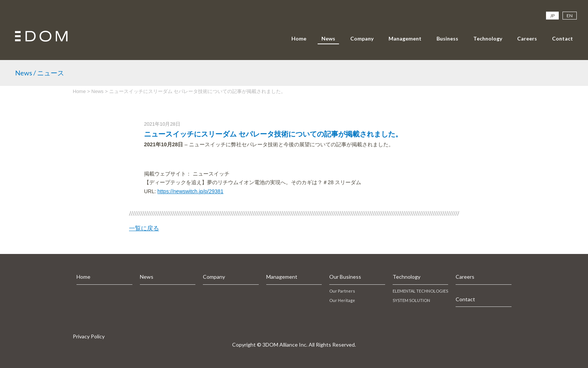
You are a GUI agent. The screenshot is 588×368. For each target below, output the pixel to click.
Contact (562, 38)
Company (362, 38)
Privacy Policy (89, 336)
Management (405, 38)
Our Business (345, 277)
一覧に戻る (144, 228)
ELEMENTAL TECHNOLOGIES (420, 291)
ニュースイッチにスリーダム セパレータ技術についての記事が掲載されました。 (273, 134)
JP (552, 16)
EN (570, 16)
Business (447, 38)
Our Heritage (342, 300)
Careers (527, 38)
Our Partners (342, 291)
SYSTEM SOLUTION (411, 300)
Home (299, 38)
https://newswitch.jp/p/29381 (190, 191)
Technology (488, 38)
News (328, 38)
